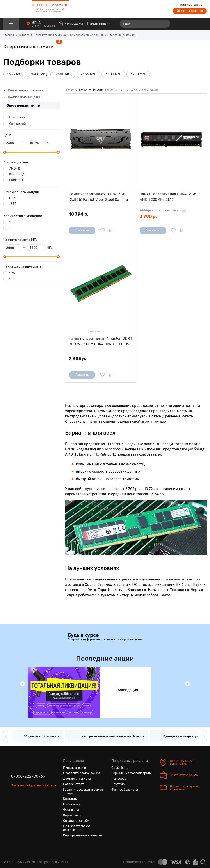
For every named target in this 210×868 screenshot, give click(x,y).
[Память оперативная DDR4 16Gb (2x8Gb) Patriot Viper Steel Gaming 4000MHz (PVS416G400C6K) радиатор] (101, 139)
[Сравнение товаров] (178, 24)
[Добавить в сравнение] (111, 231)
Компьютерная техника (24, 90)
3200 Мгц (138, 74)
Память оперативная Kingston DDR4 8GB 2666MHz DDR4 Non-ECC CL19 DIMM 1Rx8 (100, 341)
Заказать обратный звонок (34, 785)
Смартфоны (120, 768)
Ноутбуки (118, 784)
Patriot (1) (16, 180)
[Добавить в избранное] (103, 231)
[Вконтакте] (14, 806)
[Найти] (165, 24)
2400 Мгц (64, 74)
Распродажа (74, 24)
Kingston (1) (17, 174)
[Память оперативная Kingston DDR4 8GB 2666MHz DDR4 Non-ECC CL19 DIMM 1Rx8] (101, 284)
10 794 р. (79, 214)
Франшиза (71, 810)
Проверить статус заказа (82, 773)
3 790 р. (148, 217)
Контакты (70, 799)
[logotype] (14, 9)
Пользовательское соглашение (77, 828)
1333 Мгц (15, 74)
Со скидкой (18, 124)
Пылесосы (119, 779)
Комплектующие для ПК (24, 97)
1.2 (11, 279)
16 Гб (13, 204)
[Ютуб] (33, 806)
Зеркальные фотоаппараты (131, 773)
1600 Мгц (39, 74)
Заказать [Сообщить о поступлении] (82, 230)
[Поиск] (145, 24)
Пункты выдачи (99, 24)
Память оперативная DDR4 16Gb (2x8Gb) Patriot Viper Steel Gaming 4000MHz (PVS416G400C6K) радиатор (98, 197)
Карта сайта (72, 815)
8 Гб (12, 198)
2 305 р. (78, 359)
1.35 (12, 273)
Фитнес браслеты (125, 790)
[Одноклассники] (24, 806)
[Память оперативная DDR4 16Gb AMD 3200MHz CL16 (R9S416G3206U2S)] (171, 139)
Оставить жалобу (76, 821)
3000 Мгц (113, 74)
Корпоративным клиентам (83, 835)
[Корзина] (203, 24)
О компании (72, 804)
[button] (23, 684)
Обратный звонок (190, 11)
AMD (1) (15, 169)
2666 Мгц (88, 74)
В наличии (17, 117)
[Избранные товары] (186, 24)
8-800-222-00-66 (190, 5)
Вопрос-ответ (73, 784)
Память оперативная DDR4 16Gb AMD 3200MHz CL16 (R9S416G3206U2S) (168, 197)
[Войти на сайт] (194, 24)
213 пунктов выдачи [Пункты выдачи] (44, 26)
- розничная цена (159, 210)
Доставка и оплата (77, 779)
